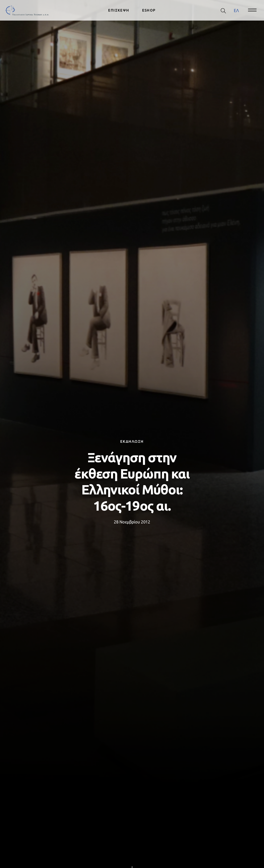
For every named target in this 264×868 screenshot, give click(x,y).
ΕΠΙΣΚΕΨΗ (119, 10)
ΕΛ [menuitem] (236, 10)
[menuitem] (236, 10)
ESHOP (149, 10)
